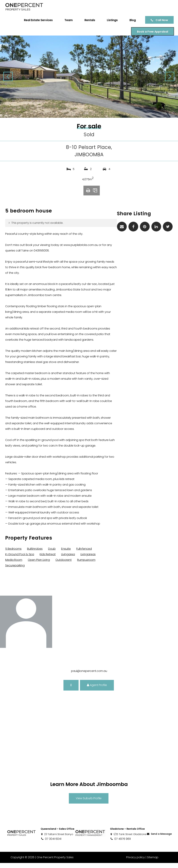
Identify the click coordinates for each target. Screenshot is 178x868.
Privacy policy (135, 862)
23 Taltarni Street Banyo (57, 839)
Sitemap (153, 862)
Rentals (89, 20)
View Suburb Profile (89, 803)
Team (67, 20)
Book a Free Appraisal (151, 32)
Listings (111, 20)
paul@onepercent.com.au (89, 676)
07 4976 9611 (120, 844)
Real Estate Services (37, 20)
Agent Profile (97, 690)
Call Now (161, 20)
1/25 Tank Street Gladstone (128, 839)
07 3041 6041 (51, 844)
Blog (131, 20)
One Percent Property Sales (55, 862)
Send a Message (159, 839)
